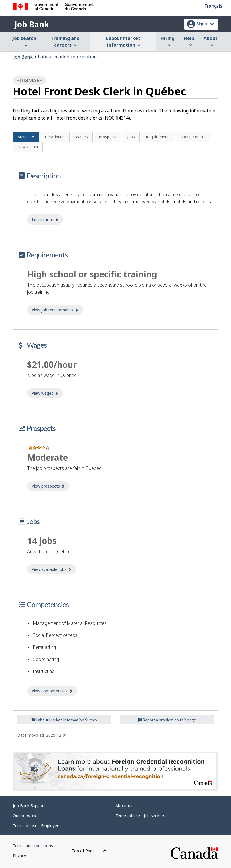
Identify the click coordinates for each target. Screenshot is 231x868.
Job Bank (32, 24)
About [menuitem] (211, 41)
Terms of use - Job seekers (140, 816)
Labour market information (67, 57)
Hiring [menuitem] (168, 41)
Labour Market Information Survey (64, 720)
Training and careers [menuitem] (65, 42)
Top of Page (89, 851)
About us (124, 806)
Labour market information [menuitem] (123, 42)
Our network (25, 816)
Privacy (19, 856)
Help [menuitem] (189, 41)
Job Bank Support (29, 806)
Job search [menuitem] (24, 41)
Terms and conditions (33, 846)
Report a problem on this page (167, 720)
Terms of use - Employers (37, 826)
